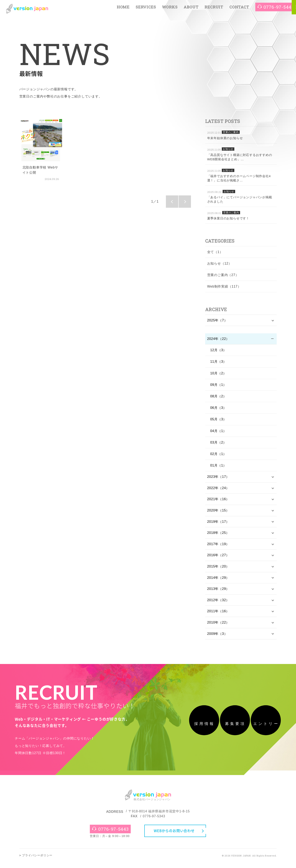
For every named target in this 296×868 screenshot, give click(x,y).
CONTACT (239, 9)
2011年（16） (218, 616)
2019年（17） (218, 524)
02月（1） (219, 455)
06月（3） (219, 408)
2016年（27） (218, 558)
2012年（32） (218, 605)
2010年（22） (218, 628)
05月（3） (219, 420)
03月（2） (219, 443)
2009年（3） (217, 639)
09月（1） (219, 385)
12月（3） (219, 351)
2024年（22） (218, 339)
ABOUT (191, 9)
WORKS (170, 9)
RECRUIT (214, 9)
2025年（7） (217, 320)
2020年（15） (218, 512)
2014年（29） (218, 581)
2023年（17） (218, 478)
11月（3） (219, 362)
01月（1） (219, 466)
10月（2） (219, 374)
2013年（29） (218, 593)
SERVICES (146, 9)
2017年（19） (218, 547)
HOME (123, 9)
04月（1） (219, 432)
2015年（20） (218, 570)
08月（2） (219, 397)
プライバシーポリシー (37, 861)
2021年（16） (218, 501)
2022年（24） (218, 489)
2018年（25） (218, 535)
